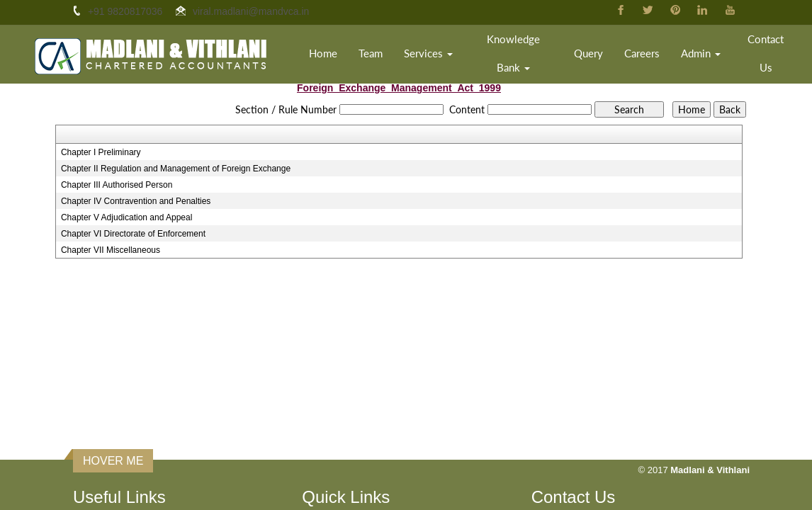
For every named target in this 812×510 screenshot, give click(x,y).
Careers (642, 53)
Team (371, 53)
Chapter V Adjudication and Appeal (126, 217)
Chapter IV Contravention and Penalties (136, 201)
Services (428, 53)
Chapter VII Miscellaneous (111, 250)
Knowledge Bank (513, 53)
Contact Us (766, 53)
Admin (701, 53)
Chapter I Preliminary (101, 152)
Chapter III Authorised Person (117, 185)
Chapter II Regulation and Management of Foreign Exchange (176, 169)
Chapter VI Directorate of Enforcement (133, 234)
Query (588, 53)
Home (323, 53)
